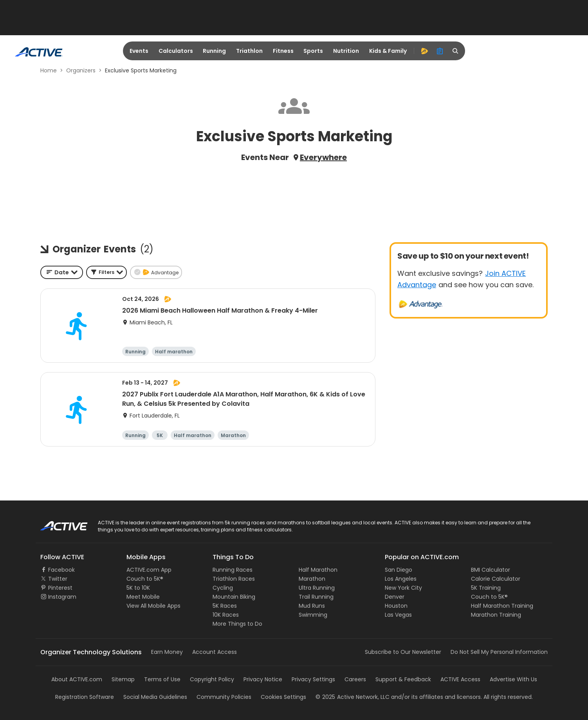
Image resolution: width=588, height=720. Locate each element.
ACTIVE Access (460, 679)
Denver (395, 597)
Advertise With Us (513, 679)
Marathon (312, 579)
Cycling (223, 588)
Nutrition (346, 51)
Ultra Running (317, 588)
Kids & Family (388, 51)
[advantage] (424, 51)
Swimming (313, 615)
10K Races (226, 615)
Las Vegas (398, 615)
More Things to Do (237, 624)
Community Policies (224, 697)
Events (139, 51)
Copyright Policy (212, 679)
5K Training (486, 588)
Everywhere (323, 157)
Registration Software (85, 697)
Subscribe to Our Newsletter (403, 652)
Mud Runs (312, 606)
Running (214, 51)
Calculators (176, 51)
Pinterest (60, 588)
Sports (313, 51)
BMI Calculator (491, 570)
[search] (456, 51)
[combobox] (62, 272)
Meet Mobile (143, 597)
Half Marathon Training (502, 606)
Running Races (233, 570)
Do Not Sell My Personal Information (499, 652)
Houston (396, 606)
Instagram (62, 597)
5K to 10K (138, 588)
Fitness (283, 51)
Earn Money (167, 652)
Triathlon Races (234, 579)
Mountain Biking (234, 597)
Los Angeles (401, 579)
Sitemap (123, 679)
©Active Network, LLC (353, 697)
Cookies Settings (283, 697)
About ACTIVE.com (77, 679)
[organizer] (440, 51)
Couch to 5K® (145, 579)
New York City (403, 588)
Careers (355, 679)
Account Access (215, 652)
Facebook (61, 570)
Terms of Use (162, 679)
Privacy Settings (313, 679)
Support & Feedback (403, 679)
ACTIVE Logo (57, 523)
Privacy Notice (263, 679)
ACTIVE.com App (149, 570)
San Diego (399, 570)
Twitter (58, 579)
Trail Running (316, 597)
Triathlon (249, 51)
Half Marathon (318, 570)
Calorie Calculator (496, 579)
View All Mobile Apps (153, 606)
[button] (106, 272)
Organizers (81, 70)
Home (49, 70)
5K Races (225, 606)
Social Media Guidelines (155, 697)
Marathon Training (496, 615)
